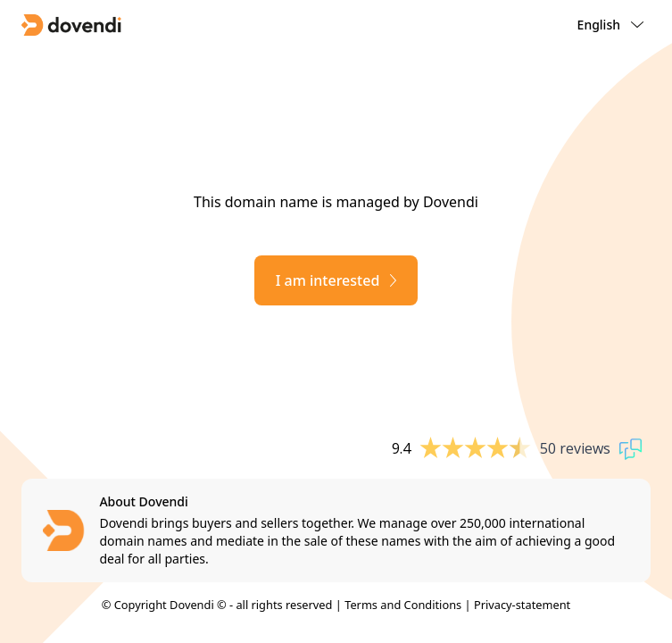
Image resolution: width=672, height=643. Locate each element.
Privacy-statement (522, 605)
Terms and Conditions (403, 605)
